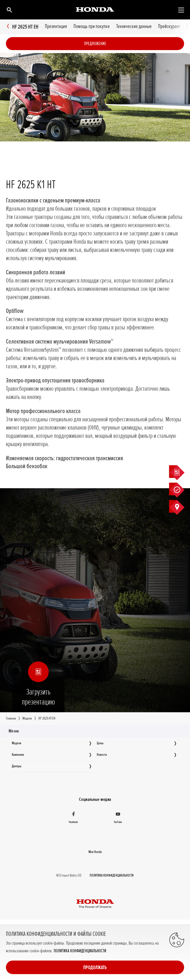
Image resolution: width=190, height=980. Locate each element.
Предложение (95, 44)
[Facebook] (73, 818)
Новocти (102, 755)
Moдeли (17, 743)
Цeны (100, 743)
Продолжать (95, 967)
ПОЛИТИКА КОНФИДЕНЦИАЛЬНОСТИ (80, 951)
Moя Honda (95, 851)
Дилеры (17, 766)
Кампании (18, 755)
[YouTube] (118, 818)
